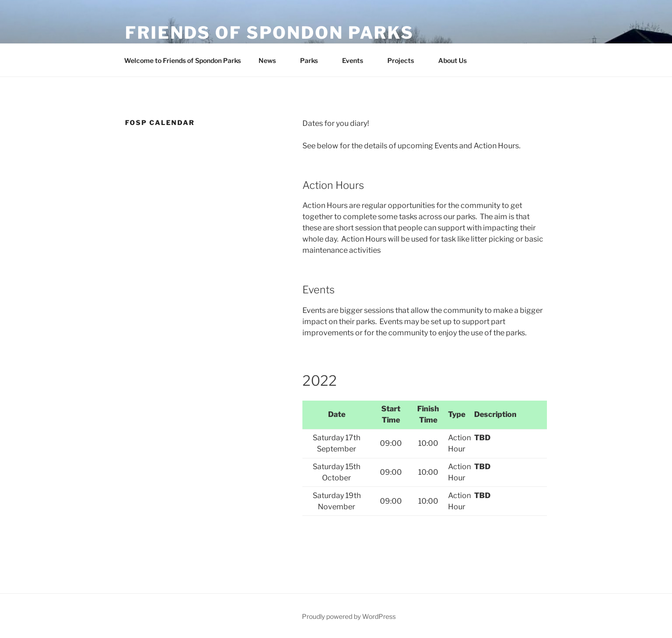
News (272, 60)
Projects (405, 60)
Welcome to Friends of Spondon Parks (182, 60)
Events (357, 60)
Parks (313, 60)
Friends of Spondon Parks (269, 33)
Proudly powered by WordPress (349, 616)
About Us (457, 60)
